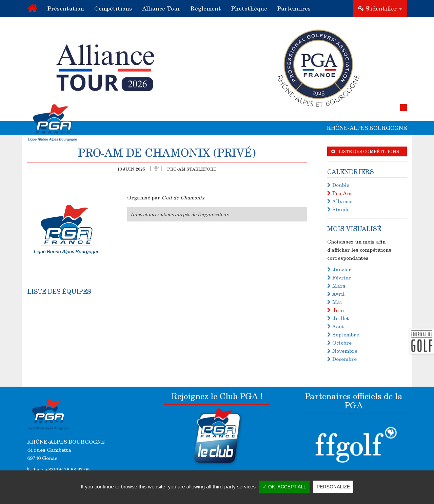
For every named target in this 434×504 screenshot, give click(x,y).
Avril (336, 294)
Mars (336, 286)
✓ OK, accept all (284, 487)
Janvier (339, 269)
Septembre (343, 334)
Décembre (342, 359)
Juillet (338, 318)
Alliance (340, 201)
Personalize (333, 487)
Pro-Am (339, 193)
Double (338, 185)
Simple (338, 209)
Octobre (339, 343)
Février (339, 277)
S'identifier (380, 8)
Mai (334, 302)
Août (336, 326)
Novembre (342, 351)
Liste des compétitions (365, 151)
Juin (336, 310)
